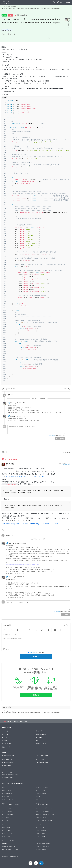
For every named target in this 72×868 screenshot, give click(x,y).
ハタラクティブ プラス (42, 818)
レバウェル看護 (40, 827)
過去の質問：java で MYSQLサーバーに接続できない (25, 476)
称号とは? (5, 737)
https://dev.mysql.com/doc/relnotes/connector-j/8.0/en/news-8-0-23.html (30, 524)
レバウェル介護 (6, 827)
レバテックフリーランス (9, 756)
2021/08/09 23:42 (65, 38)
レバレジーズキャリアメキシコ (44, 846)
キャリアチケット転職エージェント (45, 814)
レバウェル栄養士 (41, 834)
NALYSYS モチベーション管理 (10, 850)
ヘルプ (38, 741)
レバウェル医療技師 (41, 830)
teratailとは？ (6, 731)
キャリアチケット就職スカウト (44, 811)
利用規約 (10, 772)
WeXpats (5, 843)
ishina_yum (10, 463)
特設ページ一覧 (6, 747)
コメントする (60, 439)
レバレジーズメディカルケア (10, 840)
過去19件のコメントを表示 (38, 539)
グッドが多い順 (66, 452)
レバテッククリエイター (43, 756)
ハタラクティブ (6, 818)
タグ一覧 (5, 741)
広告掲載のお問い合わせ (8, 777)
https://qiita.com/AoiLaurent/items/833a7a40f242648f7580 (23, 564)
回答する (36, 656)
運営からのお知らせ (41, 734)
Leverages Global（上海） (9, 846)
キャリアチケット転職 (8, 814)
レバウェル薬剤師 (41, 837)
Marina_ (69, 20)
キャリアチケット (7, 808)
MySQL (4, 30)
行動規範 (53, 436)
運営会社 (5, 772)
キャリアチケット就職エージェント (45, 808)
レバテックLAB (7, 766)
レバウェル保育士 (7, 830)
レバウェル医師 (6, 837)
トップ (3, 7)
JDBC (10, 30)
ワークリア (5, 821)
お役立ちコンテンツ (41, 744)
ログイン (62, 2)
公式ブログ (39, 731)
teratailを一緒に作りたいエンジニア (17, 721)
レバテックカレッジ (41, 759)
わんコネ (38, 840)
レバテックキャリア (8, 762)
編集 (65, 465)
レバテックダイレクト (42, 762)
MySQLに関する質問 (11, 7)
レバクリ (5, 824)
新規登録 (68, 2)
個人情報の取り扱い (13, 775)
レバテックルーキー (8, 759)
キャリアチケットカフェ (8, 811)
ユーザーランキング (7, 744)
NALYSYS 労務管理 (41, 850)
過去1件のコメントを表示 (39, 398)
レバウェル (39, 824)
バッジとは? (5, 734)
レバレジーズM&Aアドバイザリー (45, 821)
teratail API (39, 737)
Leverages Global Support (43, 843)
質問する (36, 695)
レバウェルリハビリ (7, 834)
